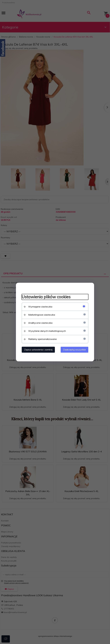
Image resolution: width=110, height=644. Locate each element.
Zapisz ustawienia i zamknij (38, 350)
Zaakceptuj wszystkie (74, 350)
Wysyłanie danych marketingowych (47, 331)
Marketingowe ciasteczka (42, 315)
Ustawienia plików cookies (46, 297)
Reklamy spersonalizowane (42, 339)
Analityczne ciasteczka (40, 323)
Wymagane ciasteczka (40, 307)
